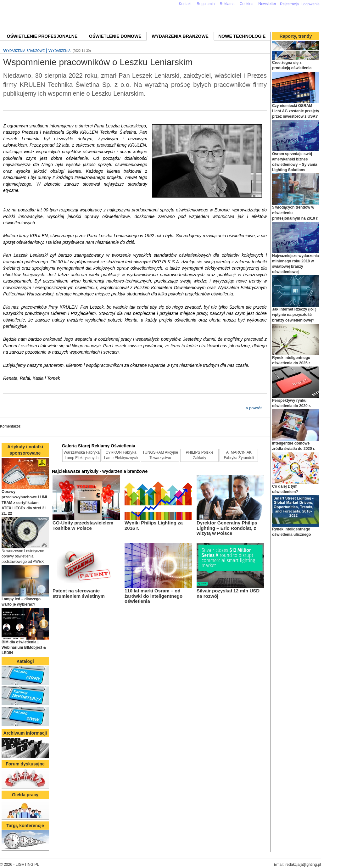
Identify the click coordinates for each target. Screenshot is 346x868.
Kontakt (185, 4)
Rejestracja (289, 4)
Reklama (227, 4)
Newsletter (267, 4)
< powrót (254, 408)
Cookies (246, 4)
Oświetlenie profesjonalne (42, 36)
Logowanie (310, 4)
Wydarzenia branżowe (180, 36)
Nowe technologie (242, 36)
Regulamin (206, 4)
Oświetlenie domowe (115, 36)
